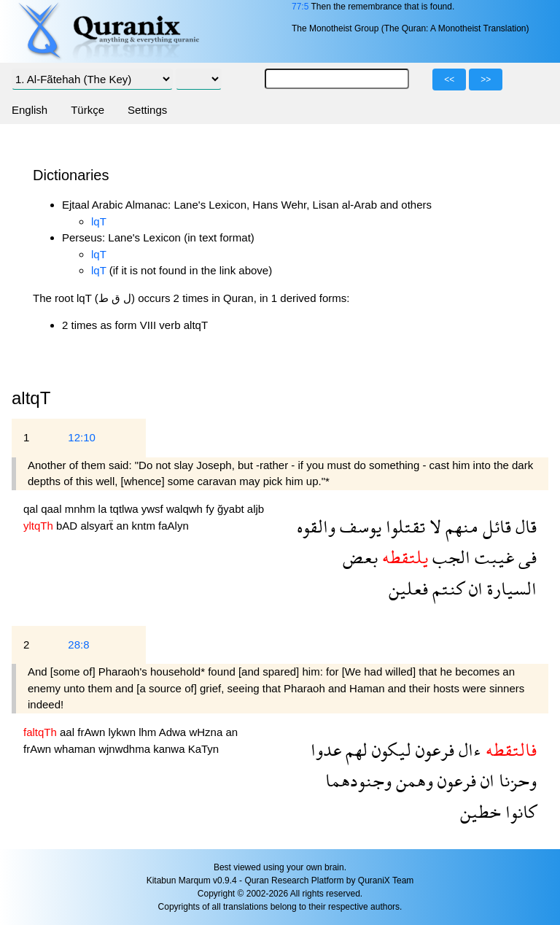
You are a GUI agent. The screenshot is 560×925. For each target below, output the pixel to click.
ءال (468, 750)
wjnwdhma (126, 749)
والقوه (316, 526)
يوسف (358, 526)
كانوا (519, 812)
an (124, 526)
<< (449, 80)
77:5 (300, 7)
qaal (53, 509)
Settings (147, 110)
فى (525, 557)
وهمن (412, 780)
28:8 (78, 645)
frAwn (93, 732)
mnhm (82, 509)
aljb (256, 509)
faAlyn (174, 526)
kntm (145, 526)
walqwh (186, 509)
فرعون (433, 750)
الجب (449, 557)
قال (524, 526)
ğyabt (232, 509)
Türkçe (87, 110)
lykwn (123, 732)
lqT (99, 221)
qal (32, 509)
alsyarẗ (98, 526)
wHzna (207, 732)
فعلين (408, 588)
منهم (460, 526)
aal (69, 732)
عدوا (326, 750)
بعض (360, 557)
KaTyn (204, 749)
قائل (495, 526)
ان (474, 588)
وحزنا (516, 780)
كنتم (446, 588)
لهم (354, 750)
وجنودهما (358, 780)
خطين (481, 812)
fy (211, 509)
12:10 (82, 437)
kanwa (171, 749)
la (104, 509)
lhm (149, 732)
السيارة (510, 588)
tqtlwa (125, 509)
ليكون (389, 750)
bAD (68, 526)
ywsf (154, 509)
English (30, 110)
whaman (76, 749)
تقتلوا (403, 526)
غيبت (492, 557)
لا (433, 526)
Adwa (174, 732)
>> (486, 80)
